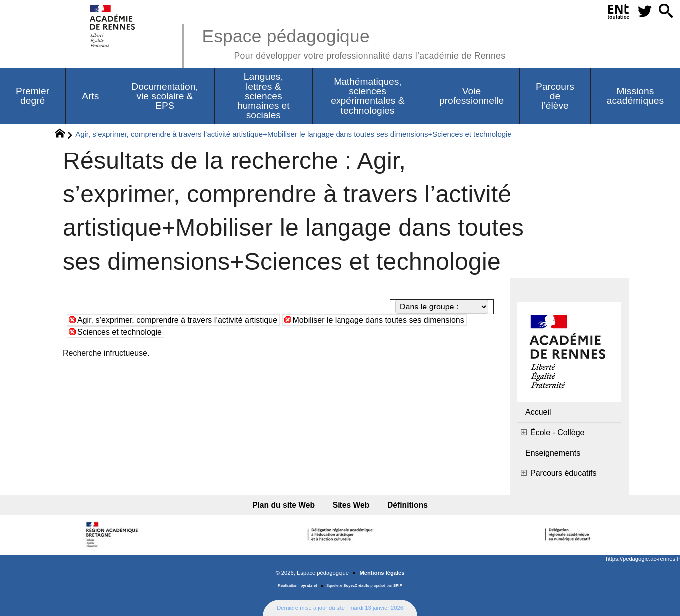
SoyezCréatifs (356, 585)
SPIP (398, 585)
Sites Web (351, 505)
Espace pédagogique (353, 43)
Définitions (408, 505)
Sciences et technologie (119, 332)
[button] (666, 12)
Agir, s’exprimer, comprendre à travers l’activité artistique (177, 320)
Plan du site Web (283, 505)
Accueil (538, 412)
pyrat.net (309, 585)
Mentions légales (382, 573)
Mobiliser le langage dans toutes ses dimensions (378, 320)
